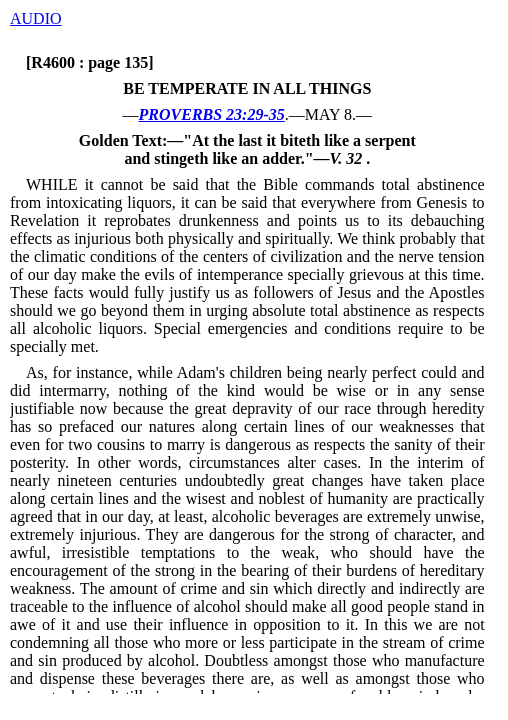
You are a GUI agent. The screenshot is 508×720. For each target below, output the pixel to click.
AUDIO (36, 18)
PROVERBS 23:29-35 (212, 114)
